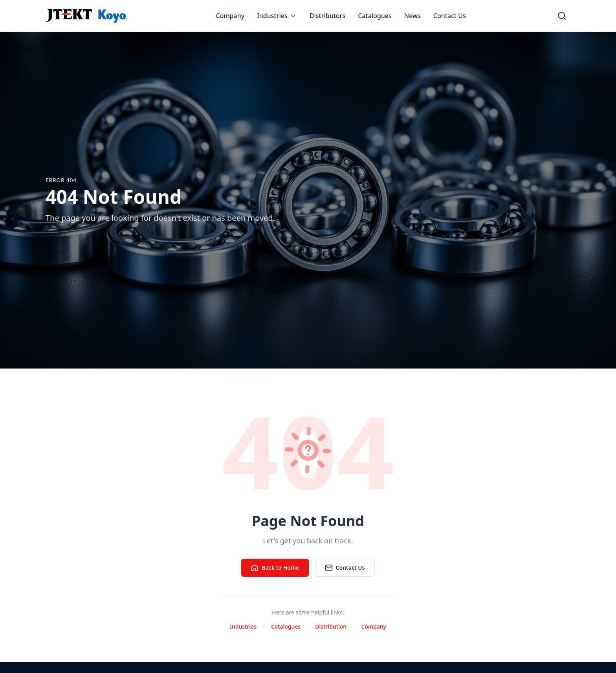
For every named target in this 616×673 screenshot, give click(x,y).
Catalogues (375, 16)
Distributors (327, 16)
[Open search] (562, 16)
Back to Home (275, 568)
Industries (277, 16)
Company (230, 16)
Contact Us (450, 16)
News (412, 16)
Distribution (331, 626)
